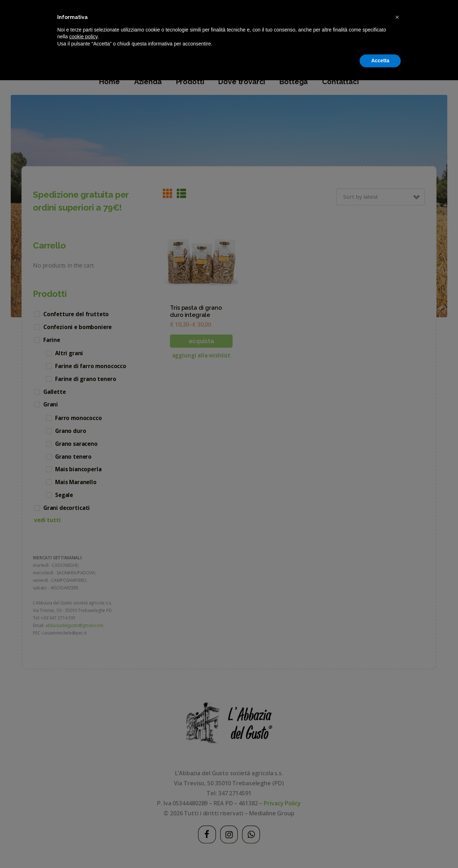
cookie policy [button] (83, 824)
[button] (397, 805)
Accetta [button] (380, 848)
